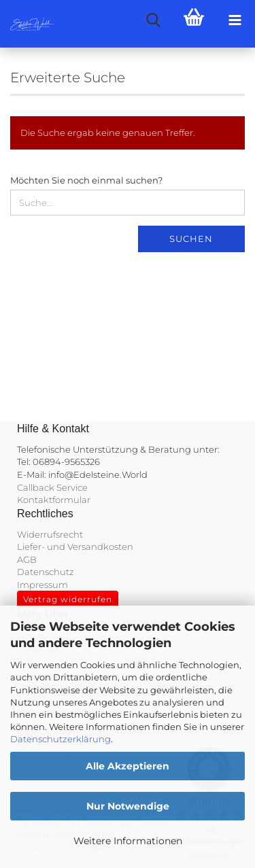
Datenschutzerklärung (61, 739)
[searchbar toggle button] (153, 20)
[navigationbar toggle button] (235, 20)
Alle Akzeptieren (128, 766)
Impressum (42, 585)
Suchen (191, 239)
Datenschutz (46, 572)
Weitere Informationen (128, 841)
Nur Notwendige (128, 806)
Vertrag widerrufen (68, 599)
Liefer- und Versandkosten (75, 546)
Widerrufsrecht (50, 534)
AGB (27, 559)
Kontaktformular (54, 500)
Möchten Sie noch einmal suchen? (86, 180)
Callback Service (52, 487)
